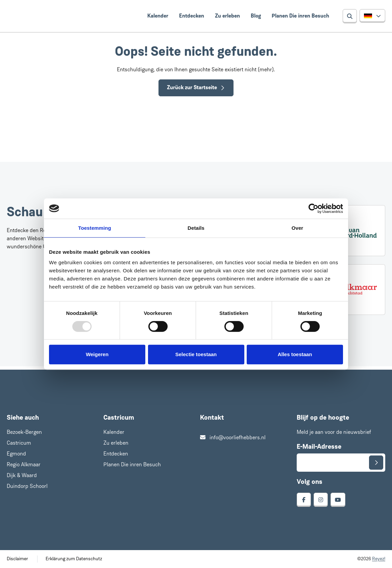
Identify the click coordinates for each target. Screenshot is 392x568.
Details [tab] (196, 228)
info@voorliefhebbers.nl (233, 438)
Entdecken (192, 16)
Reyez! (379, 559)
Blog (256, 16)
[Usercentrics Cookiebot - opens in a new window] (313, 208)
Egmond (16, 454)
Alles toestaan (295, 354)
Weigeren (97, 354)
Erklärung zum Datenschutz (74, 559)
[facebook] (304, 500)
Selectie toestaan (196, 354)
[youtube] (338, 500)
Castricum (19, 443)
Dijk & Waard (22, 476)
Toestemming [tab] (95, 228)
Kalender (158, 16)
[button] (372, 16)
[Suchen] (350, 16)
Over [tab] (298, 228)
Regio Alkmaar (24, 465)
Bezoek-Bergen (24, 433)
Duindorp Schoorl (27, 487)
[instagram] (321, 500)
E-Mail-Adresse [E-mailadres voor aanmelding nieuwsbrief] (319, 447)
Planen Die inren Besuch (300, 16)
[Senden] (376, 463)
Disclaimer (17, 559)
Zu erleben (227, 16)
